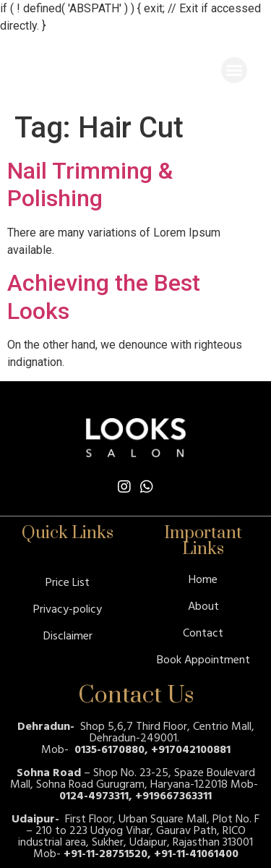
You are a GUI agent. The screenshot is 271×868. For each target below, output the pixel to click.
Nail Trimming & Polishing (90, 184)
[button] (234, 70)
